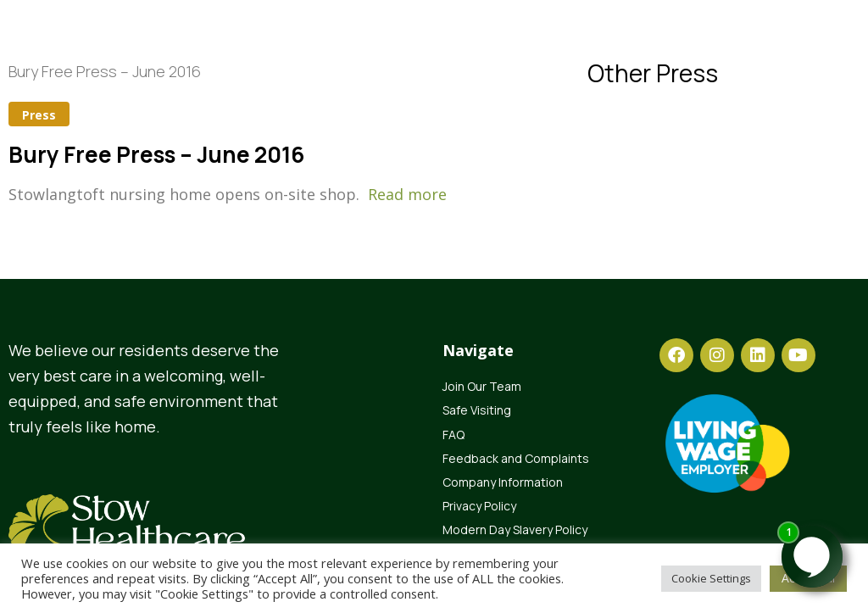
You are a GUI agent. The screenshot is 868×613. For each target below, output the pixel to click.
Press (39, 115)
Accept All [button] (808, 578)
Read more (407, 194)
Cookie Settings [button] (711, 578)
